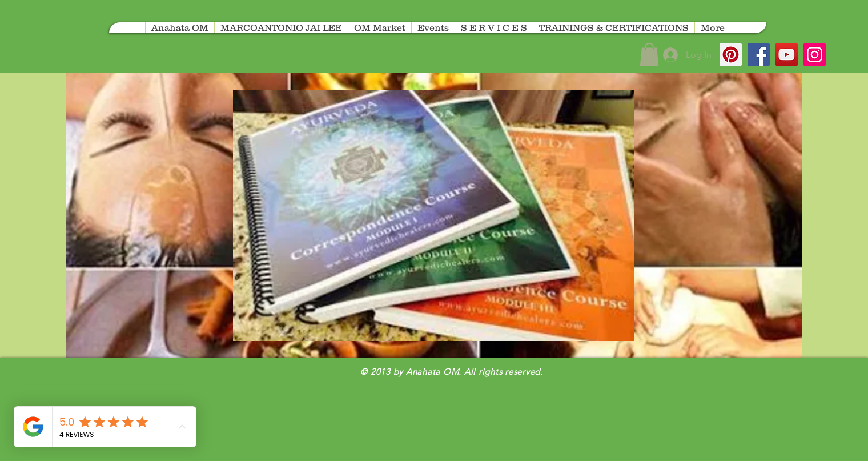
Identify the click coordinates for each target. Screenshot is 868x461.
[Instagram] (815, 55)
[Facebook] (759, 55)
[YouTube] (787, 55)
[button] (649, 55)
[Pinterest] (731, 55)
